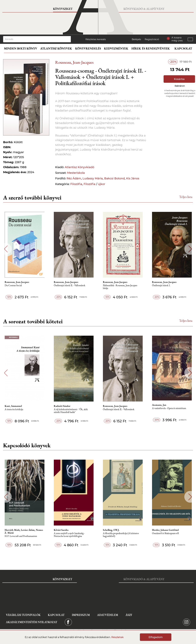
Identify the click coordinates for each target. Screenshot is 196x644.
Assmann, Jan (159, 405)
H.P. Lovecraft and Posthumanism (21, 536)
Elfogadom (156, 637)
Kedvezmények (116, 48)
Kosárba (179, 79)
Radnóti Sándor (62, 406)
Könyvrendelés (88, 48)
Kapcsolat (183, 48)
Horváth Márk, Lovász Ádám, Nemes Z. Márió (24, 531)
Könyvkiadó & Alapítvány (144, 9)
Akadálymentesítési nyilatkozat (32, 622)
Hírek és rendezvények (151, 48)
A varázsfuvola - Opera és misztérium (169, 408)
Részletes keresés (96, 39)
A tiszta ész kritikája (14, 409)
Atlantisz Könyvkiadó (79, 167)
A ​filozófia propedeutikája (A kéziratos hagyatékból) (121, 535)
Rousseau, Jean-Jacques (74, 62)
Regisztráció (152, 39)
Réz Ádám (74, 178)
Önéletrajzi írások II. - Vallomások (70, 285)
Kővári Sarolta (61, 530)
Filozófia (76, 184)
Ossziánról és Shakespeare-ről (165, 533)
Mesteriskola (76, 173)
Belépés (136, 39)
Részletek (117, 637)
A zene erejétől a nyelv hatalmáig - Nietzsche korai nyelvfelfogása (69, 535)
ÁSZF (129, 615)
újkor (102, 184)
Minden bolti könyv (21, 48)
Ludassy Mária (93, 178)
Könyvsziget (63, 9)
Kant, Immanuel (13, 406)
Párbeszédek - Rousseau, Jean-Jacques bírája (120, 287)
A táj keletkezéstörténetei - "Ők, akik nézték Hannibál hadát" (71, 411)
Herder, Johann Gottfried (165, 530)
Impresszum (81, 615)
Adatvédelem (108, 615)
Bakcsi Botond (114, 178)
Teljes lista (186, 197)
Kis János (133, 178)
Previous (6, 249)
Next (190, 249)
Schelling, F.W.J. (111, 530)
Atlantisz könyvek (56, 48)
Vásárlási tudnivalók (23, 615)
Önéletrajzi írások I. (161, 285)
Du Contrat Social (13, 285)
